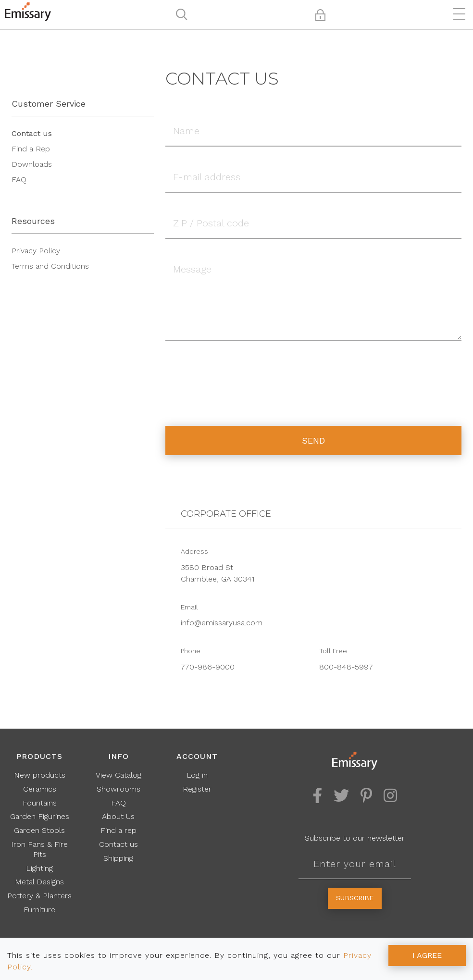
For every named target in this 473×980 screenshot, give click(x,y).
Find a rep (118, 830)
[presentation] (238, 376)
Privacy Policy (36, 251)
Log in (197, 775)
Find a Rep (31, 149)
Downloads (32, 164)
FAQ (19, 180)
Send (313, 440)
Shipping (118, 858)
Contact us (32, 133)
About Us (118, 816)
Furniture (39, 910)
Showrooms (118, 789)
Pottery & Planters (39, 896)
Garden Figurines (40, 816)
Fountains (40, 803)
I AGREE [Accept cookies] (427, 955)
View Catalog (118, 775)
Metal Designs (39, 882)
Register (197, 789)
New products (40, 775)
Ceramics (40, 789)
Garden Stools (39, 830)
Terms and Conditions (50, 266)
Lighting (39, 868)
